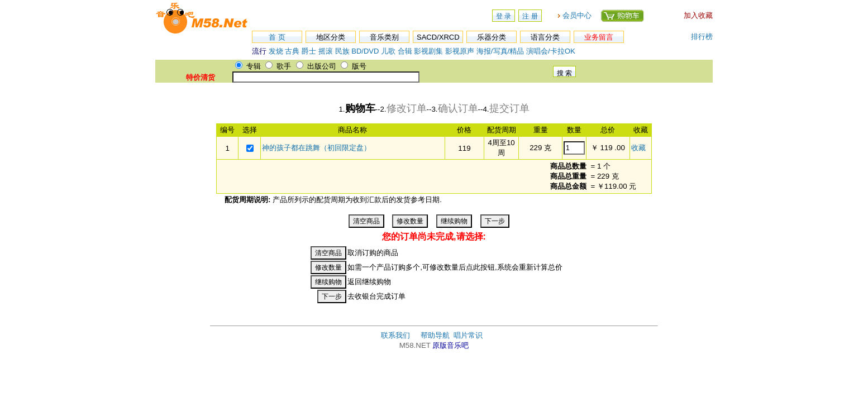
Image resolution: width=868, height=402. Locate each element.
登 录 (504, 16)
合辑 (405, 51)
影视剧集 (428, 51)
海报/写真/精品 (500, 51)
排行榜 (702, 37)
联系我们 (395, 335)
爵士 (309, 51)
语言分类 (545, 37)
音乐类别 (384, 37)
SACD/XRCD (438, 37)
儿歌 (388, 51)
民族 (342, 51)
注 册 (530, 16)
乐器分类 (492, 37)
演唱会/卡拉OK (551, 51)
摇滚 (327, 51)
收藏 (638, 148)
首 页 (277, 37)
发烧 (276, 51)
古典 (292, 51)
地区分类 (331, 37)
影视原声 (460, 51)
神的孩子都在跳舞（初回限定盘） (316, 148)
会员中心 (577, 15)
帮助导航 (435, 335)
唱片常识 (468, 335)
